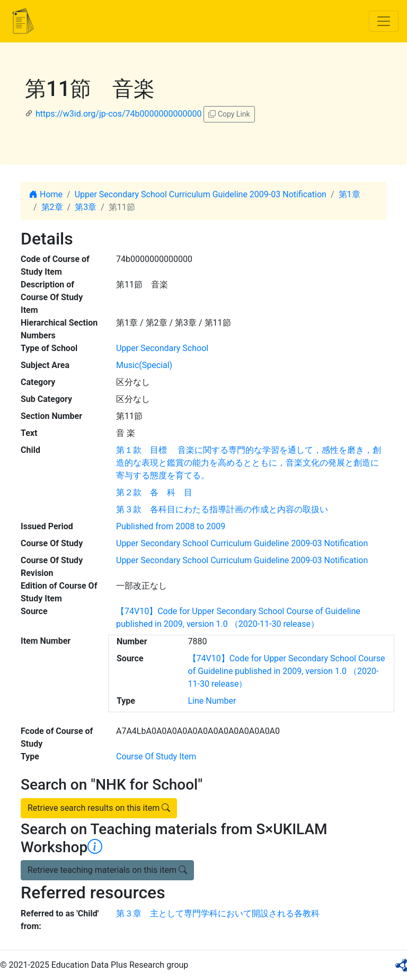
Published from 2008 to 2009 (171, 526)
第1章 (350, 194)
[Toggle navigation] (384, 21)
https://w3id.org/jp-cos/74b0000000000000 (118, 114)
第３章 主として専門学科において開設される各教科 (218, 913)
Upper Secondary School (162, 348)
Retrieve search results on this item (99, 808)
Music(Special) (144, 365)
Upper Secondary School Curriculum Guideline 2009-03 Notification (201, 194)
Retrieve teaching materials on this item (107, 870)
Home (46, 194)
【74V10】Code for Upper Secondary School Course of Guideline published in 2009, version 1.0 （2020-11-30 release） (287, 671)
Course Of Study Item (156, 756)
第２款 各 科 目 (154, 492)
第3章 (86, 207)
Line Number (212, 701)
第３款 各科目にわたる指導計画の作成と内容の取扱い (222, 509)
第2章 (52, 207)
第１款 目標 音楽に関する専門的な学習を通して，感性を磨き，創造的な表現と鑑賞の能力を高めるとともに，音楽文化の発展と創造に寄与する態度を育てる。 (249, 463)
